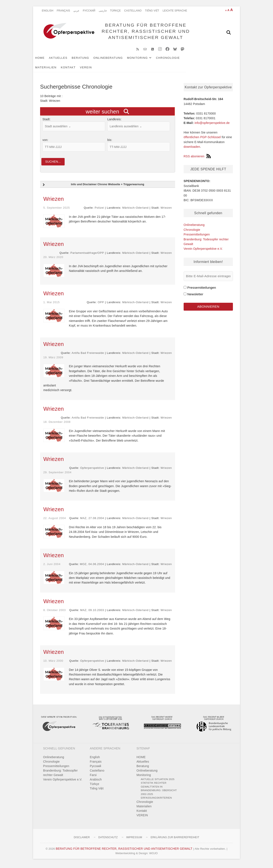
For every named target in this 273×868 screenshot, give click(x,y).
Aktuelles (65, 60)
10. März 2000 (53, 664)
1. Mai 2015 (52, 305)
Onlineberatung (115, 60)
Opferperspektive (92, 471)
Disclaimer (82, 840)
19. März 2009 (53, 360)
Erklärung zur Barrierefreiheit (175, 840)
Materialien (202, 60)
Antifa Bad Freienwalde (88, 356)
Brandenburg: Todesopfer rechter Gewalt (60, 775)
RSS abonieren (197, 158)
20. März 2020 (53, 260)
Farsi (93, 778)
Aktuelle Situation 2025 (158, 782)
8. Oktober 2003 (54, 613)
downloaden (192, 149)
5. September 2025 (57, 210)
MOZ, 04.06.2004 (92, 567)
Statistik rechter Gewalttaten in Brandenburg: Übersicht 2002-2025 (159, 791)
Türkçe (115, 11)
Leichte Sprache (175, 11)
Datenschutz (108, 840)
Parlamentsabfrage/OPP (87, 255)
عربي (76, 11)
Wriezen (54, 202)
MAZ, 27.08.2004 (92, 521)
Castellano (133, 11)
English (48, 11)
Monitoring (144, 60)
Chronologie (175, 60)
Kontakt (50, 70)
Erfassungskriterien (156, 800)
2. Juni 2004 (52, 567)
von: (45, 142)
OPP (101, 305)
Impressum (134, 840)
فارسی (103, 11)
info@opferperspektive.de (212, 125)
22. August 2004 (55, 521)
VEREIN (67, 70)
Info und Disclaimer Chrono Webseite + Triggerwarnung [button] (93, 188)
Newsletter (195, 296)
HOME (47, 60)
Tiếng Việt (152, 11)
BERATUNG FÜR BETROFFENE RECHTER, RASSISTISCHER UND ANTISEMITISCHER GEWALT (145, 32)
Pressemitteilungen (197, 237)
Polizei (99, 210)
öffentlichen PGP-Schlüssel (202, 139)
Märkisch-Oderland (135, 210)
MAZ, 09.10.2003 (92, 613)
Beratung (87, 60)
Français (63, 11)
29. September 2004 (57, 475)
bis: (110, 142)
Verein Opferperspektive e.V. (203, 251)
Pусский (89, 11)
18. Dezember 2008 (57, 425)
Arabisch (96, 782)
